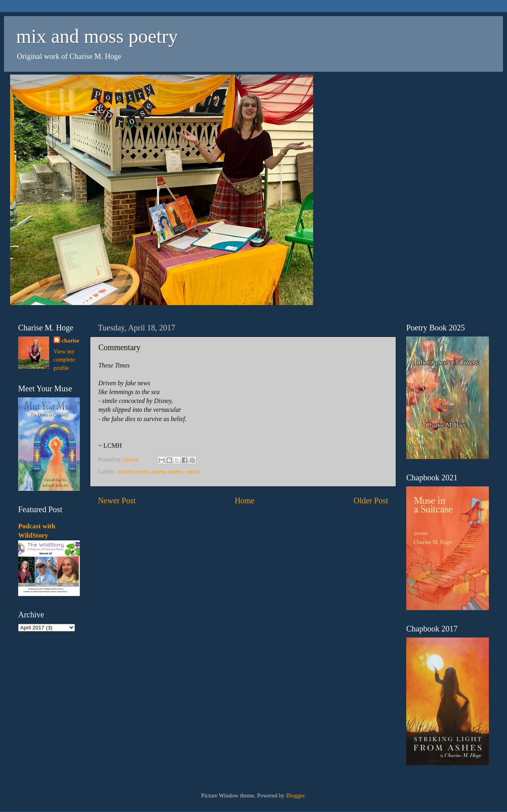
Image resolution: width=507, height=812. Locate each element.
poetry (175, 471)
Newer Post (117, 500)
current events (133, 471)
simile (193, 471)
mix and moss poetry (97, 36)
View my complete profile (64, 359)
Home (244, 500)
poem (159, 471)
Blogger (295, 795)
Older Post (371, 500)
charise (71, 341)
